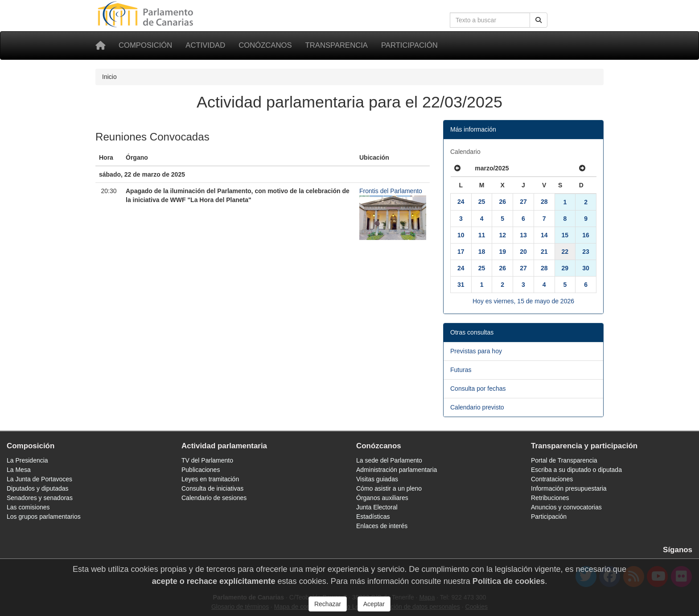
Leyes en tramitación (210, 479)
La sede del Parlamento (389, 460)
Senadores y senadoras (40, 498)
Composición (145, 45)
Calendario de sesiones (214, 498)
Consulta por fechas (478, 389)
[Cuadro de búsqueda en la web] (490, 20)
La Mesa (19, 470)
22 (565, 252)
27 (523, 202)
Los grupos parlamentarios (44, 517)
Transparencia (337, 45)
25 (482, 202)
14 (544, 235)
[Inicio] (100, 45)
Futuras (461, 370)
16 (586, 235)
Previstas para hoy (476, 351)
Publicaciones (201, 470)
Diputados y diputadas (38, 488)
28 (544, 202)
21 (544, 252)
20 (523, 252)
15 (565, 235)
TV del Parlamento (207, 460)
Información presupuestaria (569, 488)
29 (565, 268)
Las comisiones (28, 507)
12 (502, 235)
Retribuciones (550, 498)
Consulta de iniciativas (212, 488)
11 (482, 235)
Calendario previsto (477, 407)
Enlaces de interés (382, 526)
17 (461, 252)
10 (461, 235)
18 (482, 252)
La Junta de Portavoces (39, 479)
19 (502, 252)
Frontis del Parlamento (391, 191)
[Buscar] (539, 20)
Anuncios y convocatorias (566, 507)
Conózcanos (265, 45)
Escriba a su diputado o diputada (576, 470)
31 (461, 285)
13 (523, 235)
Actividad (205, 45)
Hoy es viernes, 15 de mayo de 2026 (523, 301)
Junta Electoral (377, 507)
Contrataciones (552, 479)
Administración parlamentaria (397, 470)
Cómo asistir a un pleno (389, 488)
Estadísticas (373, 517)
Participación (409, 45)
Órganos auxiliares (382, 498)
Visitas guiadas (377, 479)
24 (461, 202)
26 (502, 202)
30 (586, 268)
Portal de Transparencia (564, 460)
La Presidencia (27, 460)
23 (586, 252)
